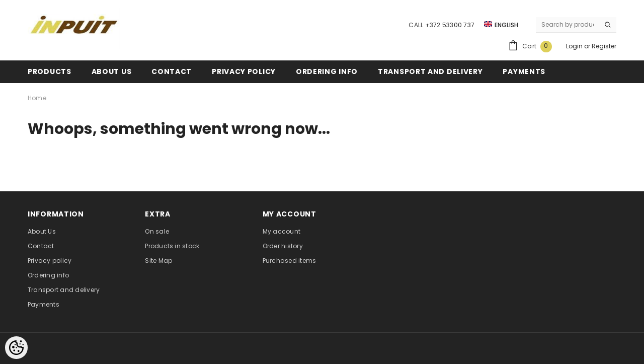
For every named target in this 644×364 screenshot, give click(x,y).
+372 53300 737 (450, 25)
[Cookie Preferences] (16, 348)
